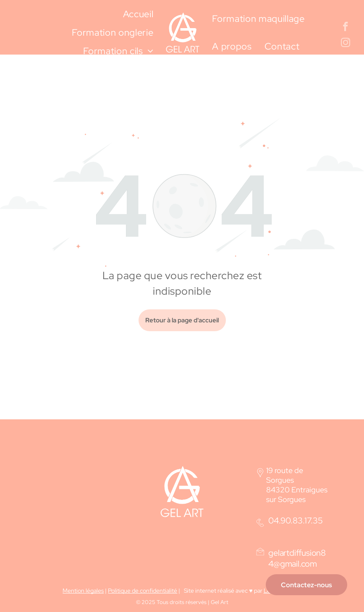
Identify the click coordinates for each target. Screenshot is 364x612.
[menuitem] (138, 14)
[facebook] (346, 28)
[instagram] (346, 44)
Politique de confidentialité (143, 591)
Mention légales (83, 591)
